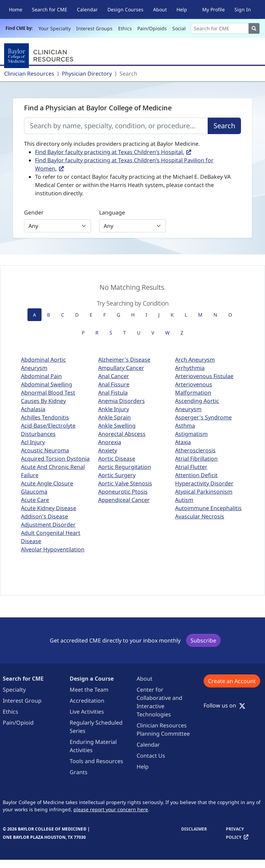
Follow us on (224, 705)
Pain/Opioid (18, 723)
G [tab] (118, 315)
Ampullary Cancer (121, 368)
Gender (34, 212)
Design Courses (125, 9)
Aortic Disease (117, 459)
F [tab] (105, 315)
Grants (79, 772)
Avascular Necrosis (200, 516)
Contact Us (151, 756)
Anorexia (110, 442)
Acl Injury (33, 442)
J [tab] (159, 315)
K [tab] (172, 315)
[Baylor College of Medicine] (40, 56)
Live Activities (87, 712)
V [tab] (153, 333)
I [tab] (146, 315)
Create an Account (232, 681)
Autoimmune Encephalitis (208, 508)
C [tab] (63, 315)
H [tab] (133, 315)
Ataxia (183, 442)
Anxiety (108, 450)
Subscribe (203, 640)
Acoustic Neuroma (45, 450)
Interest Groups (94, 28)
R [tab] (97, 333)
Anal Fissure (114, 384)
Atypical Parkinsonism (204, 492)
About (160, 9)
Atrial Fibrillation (196, 459)
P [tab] (83, 333)
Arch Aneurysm (195, 360)
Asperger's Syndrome (203, 417)
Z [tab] (182, 333)
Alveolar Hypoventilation (53, 549)
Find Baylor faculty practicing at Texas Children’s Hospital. (110, 152)
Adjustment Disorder (48, 525)
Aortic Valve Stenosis (125, 483)
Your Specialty (55, 28)
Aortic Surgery (117, 475)
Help (182, 9)
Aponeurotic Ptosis (123, 492)
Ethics (125, 28)
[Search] (220, 28)
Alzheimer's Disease (124, 360)
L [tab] (186, 315)
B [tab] (49, 315)
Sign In (243, 9)
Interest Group (22, 701)
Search (224, 126)
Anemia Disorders (122, 401)
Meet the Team (89, 690)
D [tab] (77, 315)
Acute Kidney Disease (49, 508)
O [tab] (230, 315)
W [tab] (167, 333)
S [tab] (111, 333)
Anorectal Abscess (122, 434)
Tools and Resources (96, 761)
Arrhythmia (190, 368)
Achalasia (33, 409)
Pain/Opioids (152, 28)
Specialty (14, 690)
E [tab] (91, 315)
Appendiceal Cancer (124, 500)
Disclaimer (194, 829)
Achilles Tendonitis (45, 417)
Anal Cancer (114, 376)
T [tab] (125, 333)
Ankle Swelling (117, 426)
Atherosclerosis (195, 450)
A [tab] (34, 315)
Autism (184, 500)
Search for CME (50, 9)
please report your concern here (111, 809)
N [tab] (215, 315)
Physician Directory (87, 74)
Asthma (185, 426)
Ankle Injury (114, 409)
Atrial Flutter (191, 467)
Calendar (87, 9)
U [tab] (139, 333)
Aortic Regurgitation (125, 467)
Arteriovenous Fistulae (204, 376)
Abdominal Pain (41, 376)
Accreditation (87, 701)
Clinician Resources (29, 74)
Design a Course (92, 679)
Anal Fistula (113, 393)
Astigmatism (191, 434)
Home (16, 9)
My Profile (214, 9)
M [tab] (200, 315)
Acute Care (35, 500)
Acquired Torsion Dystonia (55, 459)
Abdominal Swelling (47, 384)
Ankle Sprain (114, 417)
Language (112, 212)
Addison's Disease (44, 516)
